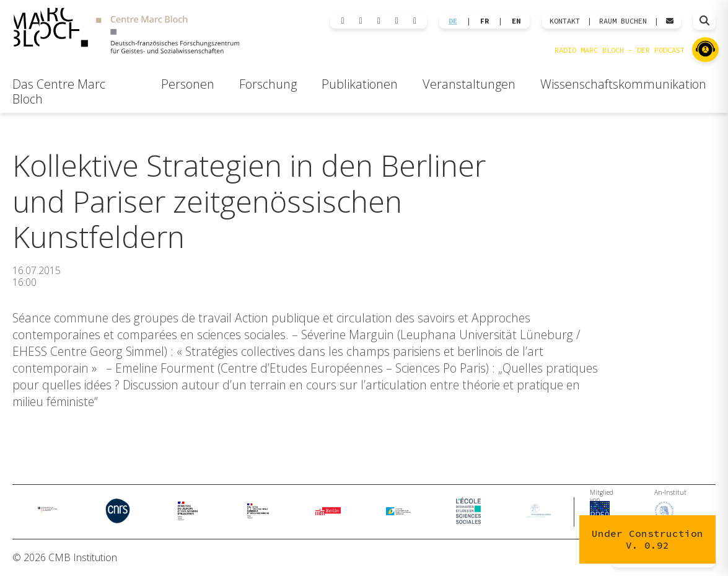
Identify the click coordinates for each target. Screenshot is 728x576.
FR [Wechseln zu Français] (485, 21)
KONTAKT (565, 21)
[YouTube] (415, 21)
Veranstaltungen (469, 84)
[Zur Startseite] (126, 32)
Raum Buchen (623, 21)
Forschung (268, 84)
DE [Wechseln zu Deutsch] (453, 21)
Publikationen (360, 84)
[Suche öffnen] (704, 21)
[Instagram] (379, 21)
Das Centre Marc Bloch (59, 91)
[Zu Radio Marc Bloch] (705, 50)
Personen (188, 84)
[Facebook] (397, 21)
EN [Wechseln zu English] (516, 21)
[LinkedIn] (342, 21)
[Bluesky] (361, 21)
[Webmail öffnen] (670, 21)
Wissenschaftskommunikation (623, 84)
